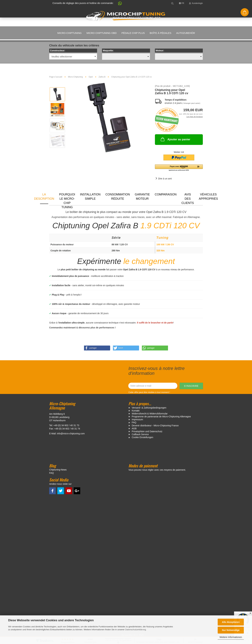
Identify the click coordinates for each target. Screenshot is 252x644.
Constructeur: (58, 51)
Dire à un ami (165, 179)
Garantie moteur (142, 197)
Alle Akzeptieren (231, 622)
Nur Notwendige (231, 630)
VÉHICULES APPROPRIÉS (208, 197)
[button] (118, 4)
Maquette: (108, 51)
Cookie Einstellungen (143, 437)
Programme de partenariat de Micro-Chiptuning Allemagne (161, 417)
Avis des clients (188, 198)
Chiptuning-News (58, 470)
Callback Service (140, 434)
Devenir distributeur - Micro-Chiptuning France (155, 426)
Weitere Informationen (231, 637)
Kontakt (136, 411)
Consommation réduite (118, 197)
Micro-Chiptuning (69, 33)
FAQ (134, 422)
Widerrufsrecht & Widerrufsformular (150, 414)
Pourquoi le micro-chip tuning (67, 198)
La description (44, 197)
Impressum (137, 419)
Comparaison (166, 194)
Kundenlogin (196, 3)
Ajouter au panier (175, 139)
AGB (134, 428)
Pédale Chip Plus (133, 33)
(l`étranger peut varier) (191, 103)
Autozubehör (186, 33)
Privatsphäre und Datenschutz (147, 431)
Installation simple (90, 197)
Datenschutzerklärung (135, 630)
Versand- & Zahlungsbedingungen (149, 408)
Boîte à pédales (161, 33)
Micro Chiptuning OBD (101, 33)
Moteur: (160, 51)
